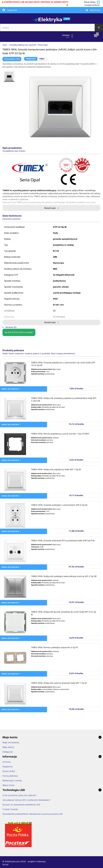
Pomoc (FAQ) (9, 771)
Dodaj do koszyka (11, 389)
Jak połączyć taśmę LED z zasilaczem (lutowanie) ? (27, 800)
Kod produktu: (9, 59)
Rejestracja (93, 10)
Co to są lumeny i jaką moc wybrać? (19, 795)
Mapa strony (8, 785)
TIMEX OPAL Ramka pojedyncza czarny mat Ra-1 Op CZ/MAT (60, 434)
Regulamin (8, 767)
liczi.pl (5, 864)
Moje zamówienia (11, 742)
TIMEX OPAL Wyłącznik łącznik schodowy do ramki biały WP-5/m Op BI (64, 613)
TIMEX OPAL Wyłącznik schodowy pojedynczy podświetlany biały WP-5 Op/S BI (64, 399)
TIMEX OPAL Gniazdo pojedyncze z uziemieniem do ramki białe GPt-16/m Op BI (63, 364)
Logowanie (10, 10)
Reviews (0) (11, 327)
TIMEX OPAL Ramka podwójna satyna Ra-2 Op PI (54, 647)
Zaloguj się (8, 752)
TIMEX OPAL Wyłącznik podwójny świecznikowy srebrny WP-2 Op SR (64, 576)
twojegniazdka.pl (92, 5)
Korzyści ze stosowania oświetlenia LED (21, 805)
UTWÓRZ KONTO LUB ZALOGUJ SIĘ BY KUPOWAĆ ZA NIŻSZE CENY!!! (36, 2)
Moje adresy (8, 747)
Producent (31, 59)
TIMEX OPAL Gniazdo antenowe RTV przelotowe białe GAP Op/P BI (63, 541)
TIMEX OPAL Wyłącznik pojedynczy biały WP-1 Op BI (56, 469)
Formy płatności (10, 776)
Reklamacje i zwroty (12, 781)
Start (5, 45)
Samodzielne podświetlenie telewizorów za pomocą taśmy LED (33, 814)
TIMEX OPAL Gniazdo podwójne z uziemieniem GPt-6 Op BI (59, 505)
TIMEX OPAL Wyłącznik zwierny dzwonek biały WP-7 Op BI (59, 683)
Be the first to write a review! (19, 332)
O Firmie (7, 762)
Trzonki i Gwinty (10, 809)
